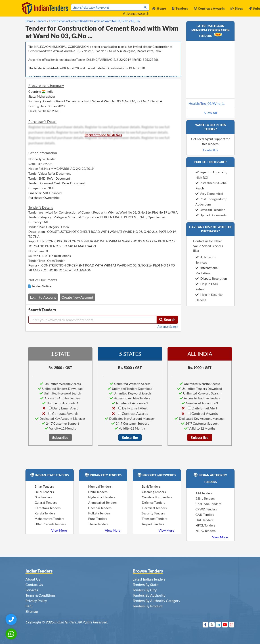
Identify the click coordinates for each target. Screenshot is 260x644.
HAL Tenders (204, 520)
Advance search (136, 14)
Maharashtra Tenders (49, 519)
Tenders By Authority (149, 595)
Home (159, 8)
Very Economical (209, 194)
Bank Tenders (151, 486)
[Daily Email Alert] (50, 408)
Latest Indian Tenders (149, 579)
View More (59, 530)
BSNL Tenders (205, 498)
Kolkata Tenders (99, 513)
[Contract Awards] (50, 413)
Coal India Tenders (208, 504)
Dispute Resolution (211, 278)
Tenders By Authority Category (156, 601)
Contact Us (34, 584)
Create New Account (77, 297)
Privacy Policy (36, 601)
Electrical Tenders (154, 508)
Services (32, 590)
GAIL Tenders (205, 515)
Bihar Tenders (44, 486)
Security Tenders (153, 513)
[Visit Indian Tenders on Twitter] (212, 624)
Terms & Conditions (41, 595)
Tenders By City (145, 590)
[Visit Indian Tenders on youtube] (225, 624)
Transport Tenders (154, 519)
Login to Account (43, 297)
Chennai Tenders (100, 508)
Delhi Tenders (44, 492)
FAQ (29, 606)
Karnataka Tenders (48, 508)
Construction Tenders (157, 497)
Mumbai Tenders (100, 486)
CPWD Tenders (206, 509)
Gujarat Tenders (46, 502)
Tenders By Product (148, 606)
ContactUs (210, 150)
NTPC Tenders (205, 531)
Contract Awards (209, 8)
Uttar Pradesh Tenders (50, 524)
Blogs (237, 8)
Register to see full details (103, 135)
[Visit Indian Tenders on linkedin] (218, 624)
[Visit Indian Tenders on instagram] (232, 624)
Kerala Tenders (45, 513)
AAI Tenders (204, 493)
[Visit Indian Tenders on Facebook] (206, 624)
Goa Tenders (43, 497)
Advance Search (168, 327)
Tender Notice (41, 286)
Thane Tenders (98, 524)
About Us (33, 579)
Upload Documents (211, 215)
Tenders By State (145, 584)
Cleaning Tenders (154, 492)
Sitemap (32, 611)
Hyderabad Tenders (102, 497)
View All (211, 113)
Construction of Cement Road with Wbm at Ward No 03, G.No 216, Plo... (95, 21)
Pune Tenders (98, 519)
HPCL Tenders (205, 525)
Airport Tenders (153, 524)
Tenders (180, 8)
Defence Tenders (153, 502)
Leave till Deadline (210, 210)
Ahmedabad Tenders (102, 502)
